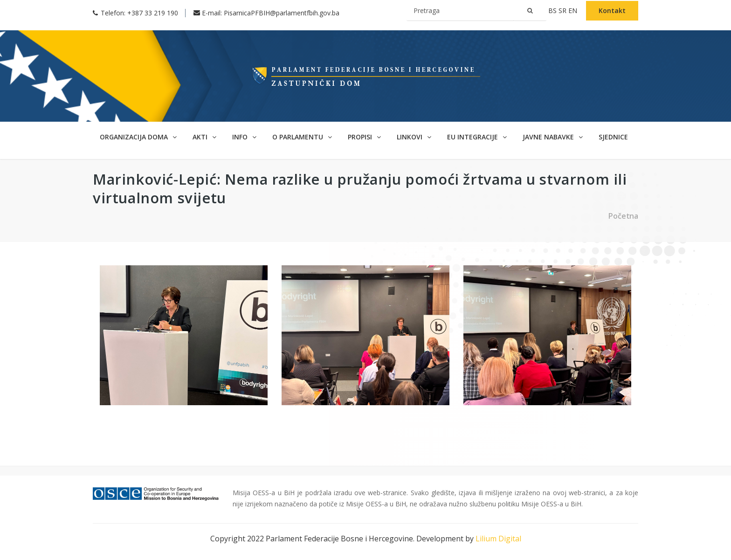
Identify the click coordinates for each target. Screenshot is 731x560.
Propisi (364, 137)
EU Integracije (477, 137)
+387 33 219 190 (153, 13)
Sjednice (613, 137)
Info (244, 137)
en (574, 10)
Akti (204, 137)
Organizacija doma (138, 137)
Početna (623, 216)
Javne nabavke (553, 137)
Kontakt (612, 10)
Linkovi (414, 137)
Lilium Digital (498, 539)
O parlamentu (302, 137)
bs (553, 10)
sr (563, 10)
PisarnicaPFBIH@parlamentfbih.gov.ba (282, 13)
